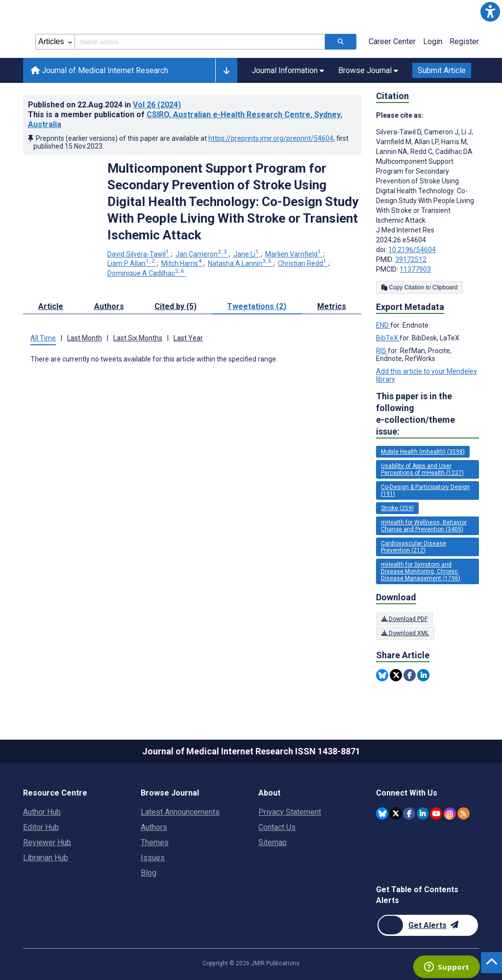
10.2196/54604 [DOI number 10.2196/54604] (412, 250)
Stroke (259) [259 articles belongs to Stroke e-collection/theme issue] (397, 508)
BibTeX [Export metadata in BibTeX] (388, 338)
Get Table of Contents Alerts (417, 895)
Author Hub (42, 812)
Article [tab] (51, 306)
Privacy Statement (290, 812)
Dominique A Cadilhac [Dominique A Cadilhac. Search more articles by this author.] (147, 273)
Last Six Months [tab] (138, 338)
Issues (153, 858)
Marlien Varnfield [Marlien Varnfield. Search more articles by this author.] (294, 254)
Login (433, 41)
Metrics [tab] (332, 306)
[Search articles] (341, 42)
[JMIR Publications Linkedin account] (423, 813)
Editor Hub (41, 827)
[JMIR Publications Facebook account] (409, 813)
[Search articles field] (200, 42)
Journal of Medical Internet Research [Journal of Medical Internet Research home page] (100, 70)
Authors (154, 827)
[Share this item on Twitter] (396, 675)
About (269, 793)
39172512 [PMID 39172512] (411, 259)
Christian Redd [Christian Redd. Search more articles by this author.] (303, 263)
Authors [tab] (109, 306)
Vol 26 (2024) (157, 105)
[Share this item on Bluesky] (382, 675)
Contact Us (277, 827)
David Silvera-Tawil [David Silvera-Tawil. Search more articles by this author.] (139, 254)
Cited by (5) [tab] (176, 306)
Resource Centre (55, 793)
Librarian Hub (46, 858)
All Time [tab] (43, 338)
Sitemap (273, 842)
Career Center (392, 41)
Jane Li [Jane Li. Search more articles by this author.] (247, 254)
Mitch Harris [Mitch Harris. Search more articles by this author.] (182, 263)
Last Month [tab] (85, 338)
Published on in (104, 105)
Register (464, 41)
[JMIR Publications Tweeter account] (396, 813)
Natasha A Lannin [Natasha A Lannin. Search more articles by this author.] (240, 263)
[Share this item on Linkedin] (423, 675)
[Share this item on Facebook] (410, 675)
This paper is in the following (427, 414)
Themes (155, 842)
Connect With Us (407, 793)
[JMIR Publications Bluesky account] (382, 813)
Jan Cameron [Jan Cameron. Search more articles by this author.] (202, 254)
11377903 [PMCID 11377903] (415, 269)
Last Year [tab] (188, 338)
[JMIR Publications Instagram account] (450, 813)
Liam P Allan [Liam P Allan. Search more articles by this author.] (132, 263)
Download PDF (404, 619)
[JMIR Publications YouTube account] (436, 813)
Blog (149, 873)
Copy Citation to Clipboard (419, 287)
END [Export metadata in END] (383, 325)
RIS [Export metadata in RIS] (382, 351)
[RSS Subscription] (464, 813)
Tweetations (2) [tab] (257, 306)
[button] (490, 12)
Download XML (405, 633)
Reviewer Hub (47, 842)
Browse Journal (170, 793)
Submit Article (442, 70)
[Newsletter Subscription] (428, 925)
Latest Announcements (180, 812)
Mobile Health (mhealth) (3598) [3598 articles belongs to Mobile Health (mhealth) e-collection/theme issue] (423, 452)
